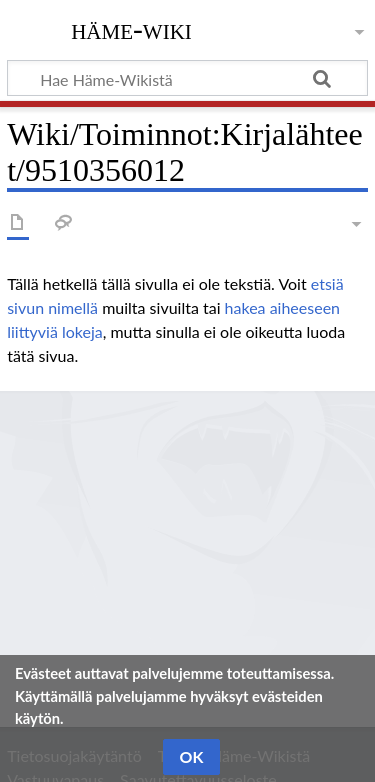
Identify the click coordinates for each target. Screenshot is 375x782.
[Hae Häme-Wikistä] (187, 78)
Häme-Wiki (131, 29)
